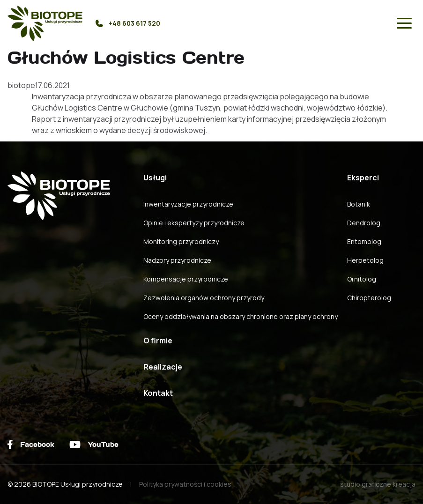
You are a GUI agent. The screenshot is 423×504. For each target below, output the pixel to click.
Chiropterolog (369, 298)
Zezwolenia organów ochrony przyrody (204, 298)
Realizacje (163, 367)
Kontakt (158, 393)
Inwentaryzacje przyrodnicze (188, 204)
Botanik (359, 204)
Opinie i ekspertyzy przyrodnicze (194, 223)
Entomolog (364, 241)
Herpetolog (365, 260)
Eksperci (363, 178)
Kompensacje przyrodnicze (186, 279)
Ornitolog (362, 279)
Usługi (155, 178)
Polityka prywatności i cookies (185, 484)
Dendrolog (364, 223)
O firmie (158, 341)
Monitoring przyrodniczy (181, 241)
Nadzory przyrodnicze (177, 260)
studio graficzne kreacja (378, 484)
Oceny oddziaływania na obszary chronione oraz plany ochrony (241, 316)
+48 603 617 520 (128, 23)
